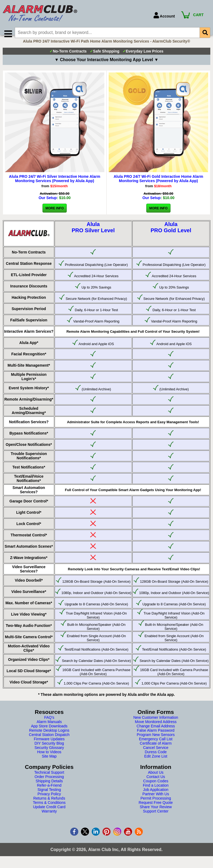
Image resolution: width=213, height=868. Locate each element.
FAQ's (49, 724)
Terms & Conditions (49, 809)
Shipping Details (49, 787)
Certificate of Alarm (156, 750)
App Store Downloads (49, 732)
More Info (55, 215)
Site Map (49, 763)
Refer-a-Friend (49, 792)
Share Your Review (156, 813)
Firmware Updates (49, 745)
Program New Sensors (156, 741)
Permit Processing (156, 805)
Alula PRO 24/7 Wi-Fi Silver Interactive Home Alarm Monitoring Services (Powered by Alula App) (54, 185)
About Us (156, 779)
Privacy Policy (49, 800)
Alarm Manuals (49, 728)
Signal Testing (49, 796)
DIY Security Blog (49, 750)
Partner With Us (156, 800)
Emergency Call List (156, 745)
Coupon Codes (156, 787)
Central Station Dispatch (49, 741)
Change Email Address (156, 732)
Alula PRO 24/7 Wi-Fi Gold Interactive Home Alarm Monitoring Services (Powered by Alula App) (158, 185)
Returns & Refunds (49, 805)
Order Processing (49, 783)
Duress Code (156, 758)
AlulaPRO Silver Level (93, 234)
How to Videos (49, 758)
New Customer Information (156, 724)
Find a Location (156, 792)
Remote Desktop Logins (49, 737)
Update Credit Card (49, 813)
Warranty (49, 818)
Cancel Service (156, 754)
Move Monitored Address (156, 728)
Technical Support (49, 779)
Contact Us (156, 783)
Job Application (156, 796)
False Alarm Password (156, 737)
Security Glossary (49, 754)
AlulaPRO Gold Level (171, 234)
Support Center (156, 818)
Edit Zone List (156, 763)
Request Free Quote (156, 809)
